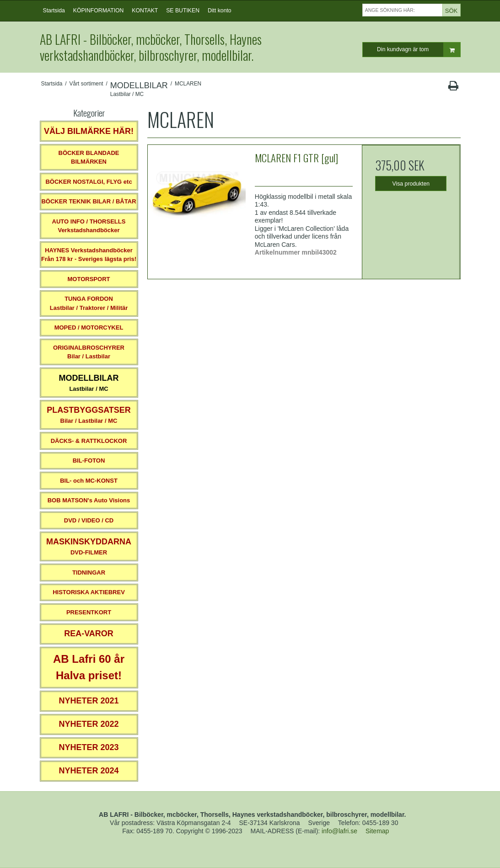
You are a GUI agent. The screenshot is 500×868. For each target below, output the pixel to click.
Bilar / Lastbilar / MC (89, 415)
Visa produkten (411, 184)
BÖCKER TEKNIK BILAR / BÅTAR (89, 201)
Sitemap (377, 831)
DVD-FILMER (89, 546)
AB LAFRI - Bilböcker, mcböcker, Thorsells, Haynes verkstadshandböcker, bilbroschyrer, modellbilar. (151, 47)
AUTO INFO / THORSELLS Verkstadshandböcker (89, 226)
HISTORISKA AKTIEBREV (89, 592)
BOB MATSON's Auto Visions (89, 500)
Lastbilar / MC (89, 383)
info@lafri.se (339, 831)
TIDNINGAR (89, 572)
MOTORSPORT (89, 279)
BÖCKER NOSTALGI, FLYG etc (89, 182)
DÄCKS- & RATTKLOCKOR (89, 441)
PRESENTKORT (89, 612)
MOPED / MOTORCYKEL (89, 327)
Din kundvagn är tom (418, 50)
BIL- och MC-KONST (89, 481)
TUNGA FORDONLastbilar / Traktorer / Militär (89, 303)
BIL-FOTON (89, 461)
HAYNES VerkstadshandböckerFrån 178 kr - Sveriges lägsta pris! (89, 255)
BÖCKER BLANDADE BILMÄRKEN (89, 157)
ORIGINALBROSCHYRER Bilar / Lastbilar (89, 352)
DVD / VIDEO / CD (89, 520)
